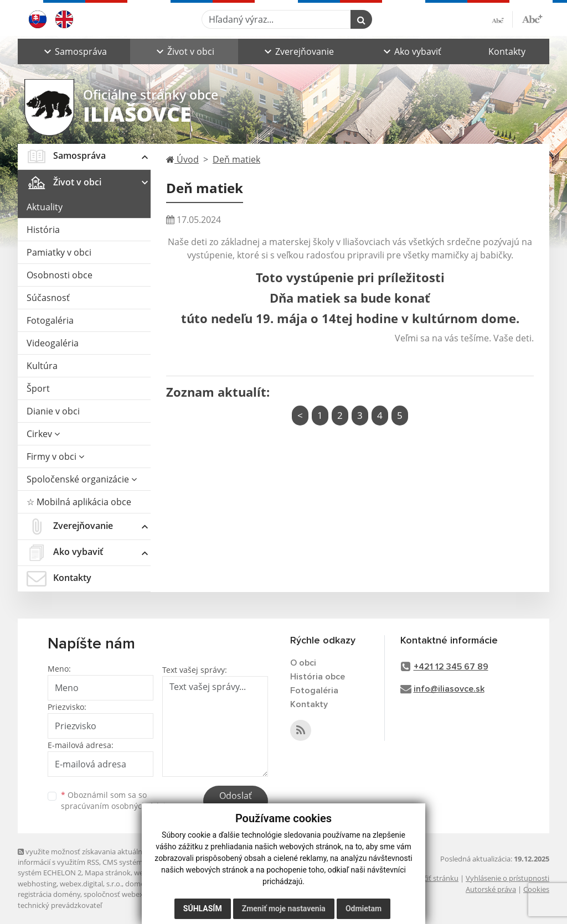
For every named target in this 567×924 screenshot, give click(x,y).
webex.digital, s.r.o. (91, 884)
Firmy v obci (55, 456)
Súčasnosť (48, 298)
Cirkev (43, 434)
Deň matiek (236, 159)
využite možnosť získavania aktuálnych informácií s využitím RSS (86, 857)
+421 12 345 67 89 (451, 667)
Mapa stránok (108, 873)
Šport (38, 388)
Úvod (182, 159)
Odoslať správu (236, 802)
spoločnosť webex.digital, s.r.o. (134, 894)
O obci (303, 663)
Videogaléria (53, 343)
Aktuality (45, 207)
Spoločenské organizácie (82, 479)
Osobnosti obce (60, 275)
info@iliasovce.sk (449, 689)
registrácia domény (49, 894)
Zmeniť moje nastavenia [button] (284, 913)
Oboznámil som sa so (117, 801)
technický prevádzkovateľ (60, 905)
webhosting (37, 884)
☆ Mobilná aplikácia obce (79, 502)
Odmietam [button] (364, 913)
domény (139, 884)
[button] (74, 51)
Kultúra (42, 366)
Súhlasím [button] (203, 913)
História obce (318, 677)
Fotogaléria (50, 320)
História (43, 230)
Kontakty (507, 51)
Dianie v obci (53, 411)
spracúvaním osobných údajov (117, 806)
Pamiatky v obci (59, 252)
